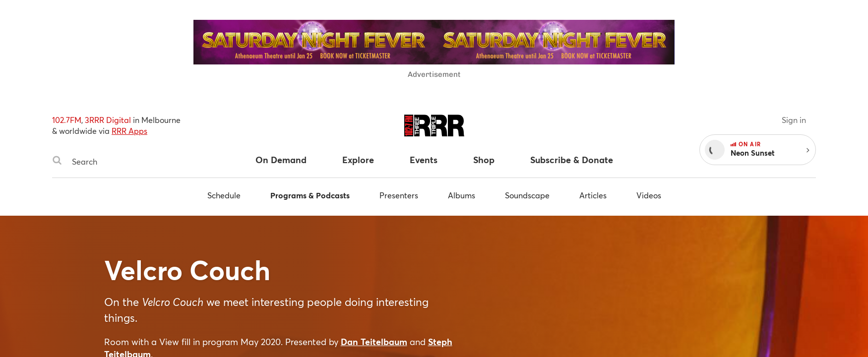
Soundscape (527, 195)
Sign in (794, 120)
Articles (593, 195)
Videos (649, 195)
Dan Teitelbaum (374, 342)
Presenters (399, 195)
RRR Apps (129, 131)
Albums (462, 195)
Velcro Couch (187, 270)
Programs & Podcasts (310, 195)
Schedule (224, 195)
